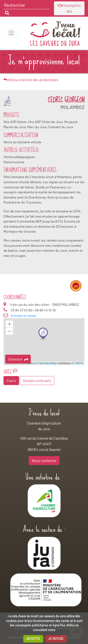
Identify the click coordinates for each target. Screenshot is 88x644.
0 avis (11, 380)
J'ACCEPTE (33, 639)
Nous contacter (44, 460)
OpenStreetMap (48, 363)
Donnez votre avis (37, 380)
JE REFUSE (56, 639)
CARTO (79, 363)
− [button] (9, 331)
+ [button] (9, 324)
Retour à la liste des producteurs (31, 80)
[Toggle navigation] (11, 33)
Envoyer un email (23, 316)
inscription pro (69, 8)
